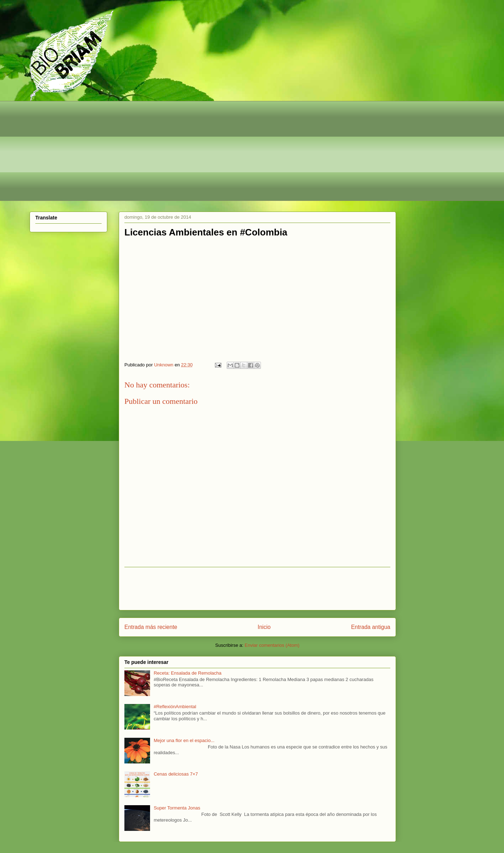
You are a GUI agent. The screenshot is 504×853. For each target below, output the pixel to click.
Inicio (264, 627)
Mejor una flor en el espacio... (184, 740)
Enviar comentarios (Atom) (272, 645)
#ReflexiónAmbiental (175, 707)
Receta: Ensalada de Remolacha (187, 673)
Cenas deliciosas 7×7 (176, 774)
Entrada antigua (371, 627)
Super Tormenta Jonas (177, 808)
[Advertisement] (243, 151)
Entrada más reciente (151, 627)
